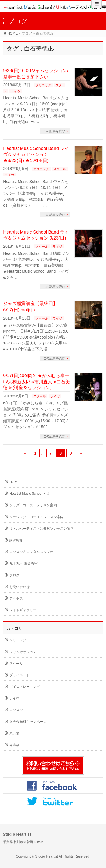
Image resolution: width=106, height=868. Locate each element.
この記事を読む (54, 131)
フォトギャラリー (23, 610)
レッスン (16, 710)
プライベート (20, 675)
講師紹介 (16, 540)
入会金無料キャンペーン (28, 722)
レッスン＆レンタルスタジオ (31, 552)
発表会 (14, 745)
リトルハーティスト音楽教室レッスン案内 (42, 529)
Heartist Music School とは (30, 494)
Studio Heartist (46, 856)
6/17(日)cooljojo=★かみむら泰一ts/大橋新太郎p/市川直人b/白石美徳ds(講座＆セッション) (36, 382)
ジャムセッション (23, 652)
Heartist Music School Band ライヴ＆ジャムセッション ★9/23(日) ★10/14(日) (36, 154)
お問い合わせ (20, 587)
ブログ (27, 33)
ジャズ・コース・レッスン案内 (33, 505)
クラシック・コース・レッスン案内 (36, 517)
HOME (12, 33)
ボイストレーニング (25, 687)
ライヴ (15, 91)
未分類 (14, 733)
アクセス (16, 598)
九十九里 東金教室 (23, 563)
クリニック (43, 85)
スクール (60, 169)
